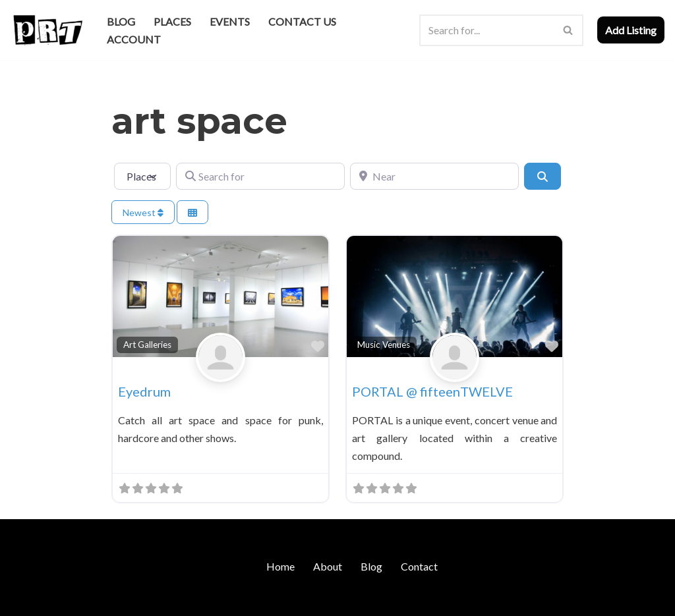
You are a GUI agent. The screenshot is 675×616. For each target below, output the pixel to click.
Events (230, 21)
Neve (22, 599)
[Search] (486, 30)
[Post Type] (142, 176)
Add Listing (631, 30)
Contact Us (302, 21)
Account (134, 39)
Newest (143, 212)
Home (280, 566)
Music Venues (384, 345)
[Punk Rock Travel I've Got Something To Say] (47, 30)
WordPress (124, 599)
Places (172, 21)
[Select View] (192, 212)
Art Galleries (147, 345)
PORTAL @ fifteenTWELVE (432, 391)
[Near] (434, 176)
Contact (419, 566)
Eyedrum (144, 391)
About (328, 566)
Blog (121, 21)
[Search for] (260, 176)
